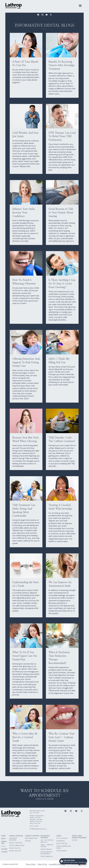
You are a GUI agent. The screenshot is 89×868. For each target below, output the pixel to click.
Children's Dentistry (13, 839)
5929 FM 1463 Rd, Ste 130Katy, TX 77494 (37, 812)
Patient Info (4, 842)
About (4, 839)
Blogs (3, 846)
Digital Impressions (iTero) (64, 847)
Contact (4, 852)
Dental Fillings (15, 848)
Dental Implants (47, 857)
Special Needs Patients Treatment (79, 837)
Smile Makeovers (31, 838)
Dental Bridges (46, 849)
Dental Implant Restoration (46, 853)
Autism (75, 840)
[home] (14, 6)
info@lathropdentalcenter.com (38, 829)
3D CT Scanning (62, 838)
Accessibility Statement (57, 864)
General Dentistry (16, 836)
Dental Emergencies (17, 846)
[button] (80, 6)
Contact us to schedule (44, 799)
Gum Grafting (62, 851)
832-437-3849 (34, 826)
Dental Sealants (15, 851)
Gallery (4, 849)
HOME (3, 836)
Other (59, 836)
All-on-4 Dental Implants (47, 841)
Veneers (28, 841)
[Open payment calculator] (73, 861)
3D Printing (61, 841)
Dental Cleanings (16, 843)
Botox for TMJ (62, 844)
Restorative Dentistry (45, 837)
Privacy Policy (31, 864)
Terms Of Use (42, 864)
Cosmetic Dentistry (32, 836)
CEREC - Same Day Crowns (47, 846)
